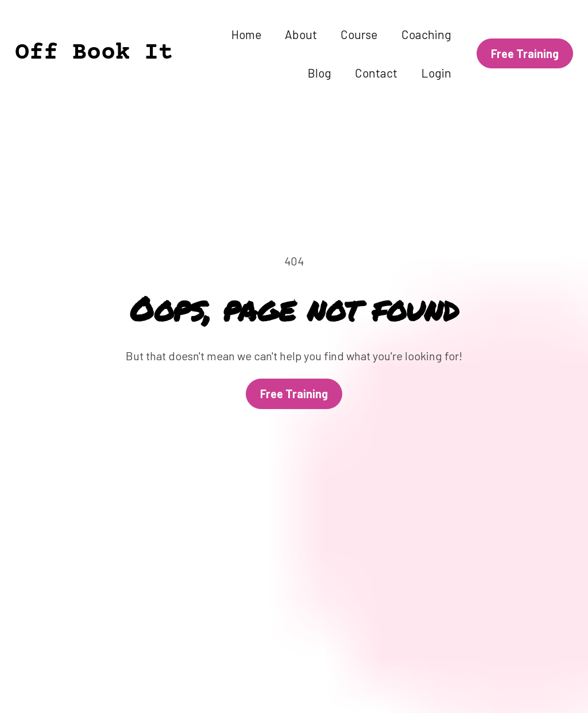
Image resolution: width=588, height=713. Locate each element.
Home (246, 34)
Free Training (294, 366)
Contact (376, 73)
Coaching (426, 34)
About (301, 34)
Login (436, 73)
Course (359, 34)
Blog (320, 73)
